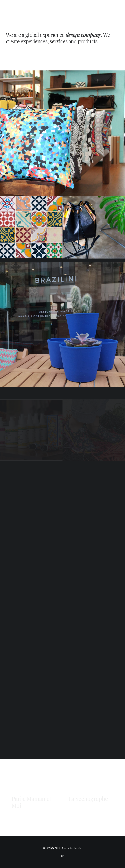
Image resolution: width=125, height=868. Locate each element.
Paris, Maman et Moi (31, 791)
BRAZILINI (55, 848)
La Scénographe (88, 798)
